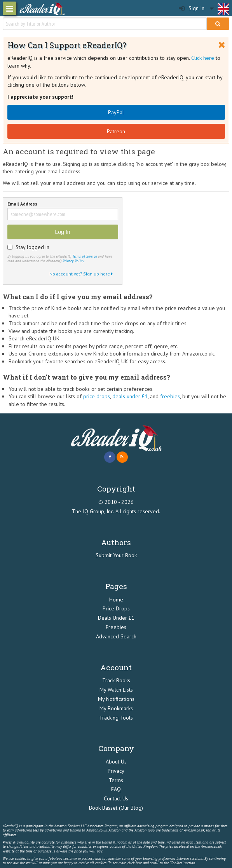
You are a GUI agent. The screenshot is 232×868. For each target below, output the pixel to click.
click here (135, 863)
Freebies (116, 627)
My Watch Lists (116, 690)
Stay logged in (32, 247)
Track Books (116, 680)
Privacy (116, 771)
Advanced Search (116, 636)
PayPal (116, 112)
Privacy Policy (73, 261)
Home (116, 600)
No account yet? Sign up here (81, 274)
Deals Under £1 (116, 618)
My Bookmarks (116, 708)
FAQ (116, 789)
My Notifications (116, 699)
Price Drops (116, 608)
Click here (203, 58)
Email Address (22, 204)
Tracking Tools (116, 718)
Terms (116, 780)
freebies (170, 396)
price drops (97, 396)
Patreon (116, 131)
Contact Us (116, 798)
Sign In (192, 8)
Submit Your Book (116, 555)
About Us (116, 762)
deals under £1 (130, 396)
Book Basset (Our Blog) (116, 808)
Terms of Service (85, 256)
